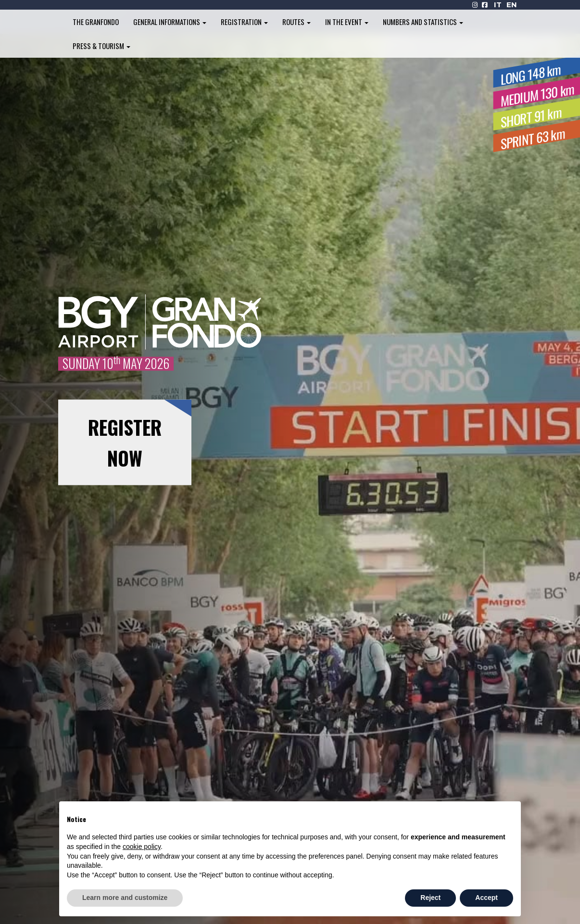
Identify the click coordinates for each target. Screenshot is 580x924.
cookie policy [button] (142, 847)
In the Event (347, 22)
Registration (244, 22)
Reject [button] (430, 898)
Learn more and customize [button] (125, 898)
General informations (170, 22)
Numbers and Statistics (423, 22)
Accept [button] (486, 898)
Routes (296, 22)
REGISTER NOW (125, 443)
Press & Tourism (101, 46)
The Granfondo (96, 22)
